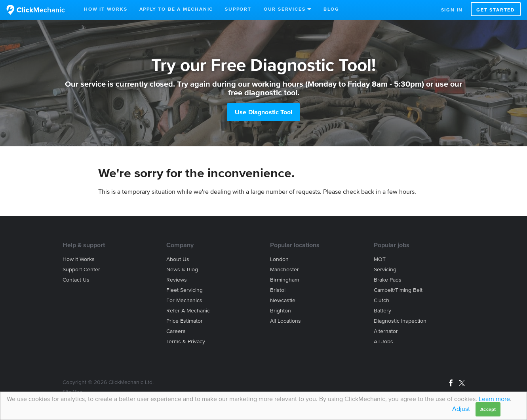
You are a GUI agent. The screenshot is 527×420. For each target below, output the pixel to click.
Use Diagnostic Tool (263, 112)
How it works (79, 259)
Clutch (381, 300)
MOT (380, 259)
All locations (285, 321)
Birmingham (284, 280)
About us (178, 259)
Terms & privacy (186, 341)
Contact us (76, 280)
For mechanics (184, 300)
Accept (488, 409)
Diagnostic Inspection (400, 321)
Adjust (461, 409)
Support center (81, 270)
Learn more (494, 399)
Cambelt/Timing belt (398, 290)
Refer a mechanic (188, 311)
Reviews (177, 280)
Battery (382, 311)
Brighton (281, 311)
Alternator (386, 331)
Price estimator (185, 321)
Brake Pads (388, 280)
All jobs (383, 341)
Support (238, 9)
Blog (331, 9)
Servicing (385, 270)
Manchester (284, 270)
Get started (496, 10)
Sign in (452, 10)
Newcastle (283, 300)
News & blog (182, 270)
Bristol (278, 290)
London (279, 259)
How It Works (106, 9)
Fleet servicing (185, 290)
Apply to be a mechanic (176, 9)
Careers (176, 331)
